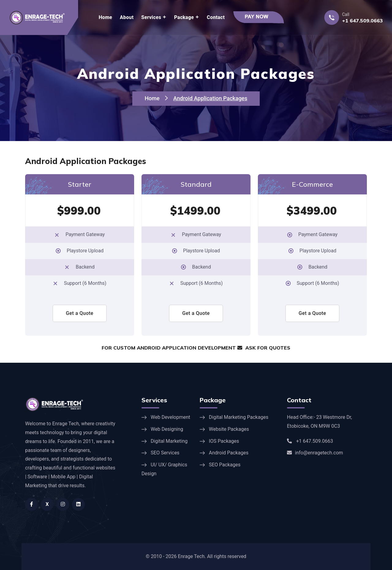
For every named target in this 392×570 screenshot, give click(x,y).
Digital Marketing (169, 441)
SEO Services (165, 453)
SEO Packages (225, 465)
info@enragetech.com (315, 453)
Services (151, 17)
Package (184, 17)
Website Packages (229, 429)
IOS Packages (224, 441)
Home (105, 17)
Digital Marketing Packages (239, 417)
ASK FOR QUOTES (264, 348)
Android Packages (229, 453)
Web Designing (167, 429)
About (127, 17)
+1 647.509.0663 (362, 21)
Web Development (170, 417)
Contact (216, 17)
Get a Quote (80, 313)
